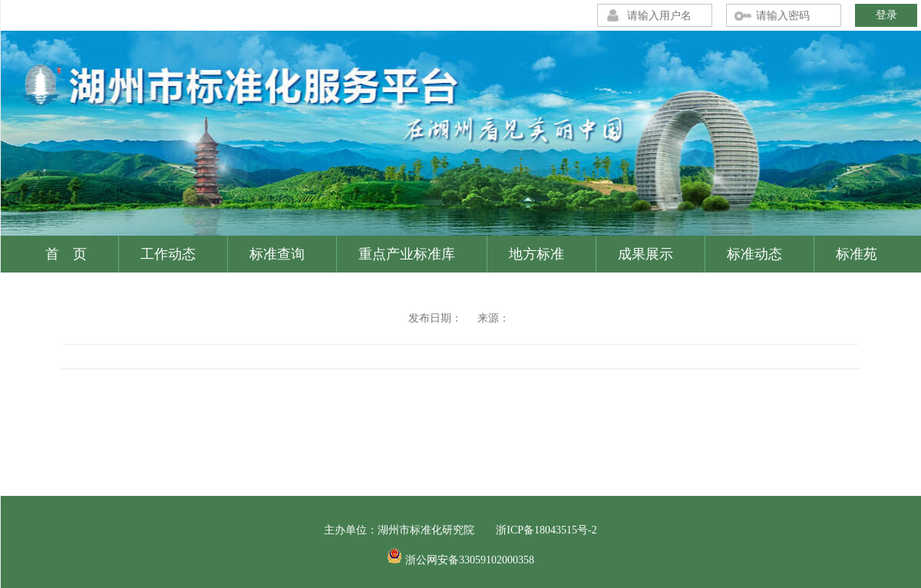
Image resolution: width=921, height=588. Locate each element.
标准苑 (857, 254)
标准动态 (754, 254)
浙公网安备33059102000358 (470, 560)
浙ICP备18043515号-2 (546, 530)
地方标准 (536, 254)
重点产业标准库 (407, 254)
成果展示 (645, 254)
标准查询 (277, 254)
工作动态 (168, 254)
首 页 (66, 254)
